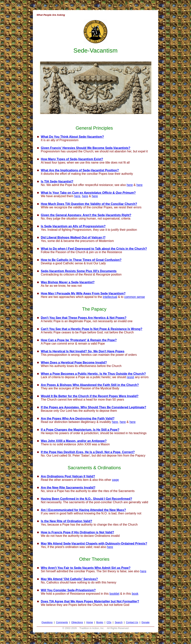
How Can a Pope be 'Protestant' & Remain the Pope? (79, 340)
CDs (109, 622)
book (135, 594)
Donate (146, 622)
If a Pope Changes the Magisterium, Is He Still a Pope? (80, 430)
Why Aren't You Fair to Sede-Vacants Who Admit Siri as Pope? (86, 568)
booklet (114, 594)
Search (119, 622)
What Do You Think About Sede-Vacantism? (72, 137)
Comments (62, 622)
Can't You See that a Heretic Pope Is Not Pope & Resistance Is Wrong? (92, 329)
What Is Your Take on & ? (88, 193)
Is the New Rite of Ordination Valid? (66, 521)
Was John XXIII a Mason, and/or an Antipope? (74, 441)
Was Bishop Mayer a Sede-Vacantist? (68, 282)
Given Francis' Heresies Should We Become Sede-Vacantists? (86, 148)
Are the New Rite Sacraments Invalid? (68, 488)
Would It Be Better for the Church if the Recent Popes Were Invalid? (90, 396)
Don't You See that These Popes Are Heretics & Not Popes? (84, 318)
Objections (77, 622)
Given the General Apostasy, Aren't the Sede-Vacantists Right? (86, 215)
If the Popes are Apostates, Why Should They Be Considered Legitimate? (94, 407)
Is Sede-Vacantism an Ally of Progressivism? (73, 226)
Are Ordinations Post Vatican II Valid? (68, 476)
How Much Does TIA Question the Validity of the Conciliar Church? (89, 204)
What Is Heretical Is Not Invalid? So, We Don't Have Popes (83, 351)
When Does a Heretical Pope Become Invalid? (74, 363)
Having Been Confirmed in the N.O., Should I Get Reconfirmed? (86, 499)
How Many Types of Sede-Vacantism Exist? (72, 159)
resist (130, 377)
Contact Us (132, 622)
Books (100, 622)
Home (90, 622)
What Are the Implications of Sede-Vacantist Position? (80, 170)
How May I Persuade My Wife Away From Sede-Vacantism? (83, 293)
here (130, 185)
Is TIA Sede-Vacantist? (57, 181)
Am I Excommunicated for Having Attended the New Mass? (83, 510)
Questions (47, 622)
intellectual (110, 297)
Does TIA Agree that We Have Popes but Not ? (90, 601)
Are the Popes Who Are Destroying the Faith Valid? (78, 418)
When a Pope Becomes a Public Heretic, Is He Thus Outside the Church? (93, 374)
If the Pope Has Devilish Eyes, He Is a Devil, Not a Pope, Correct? (88, 452)
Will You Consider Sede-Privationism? (68, 590)
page (115, 480)
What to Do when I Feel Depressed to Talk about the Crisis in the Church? (94, 249)
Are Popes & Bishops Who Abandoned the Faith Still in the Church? (90, 385)
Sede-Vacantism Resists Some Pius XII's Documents (79, 271)
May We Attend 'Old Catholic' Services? (69, 579)
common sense (135, 297)
